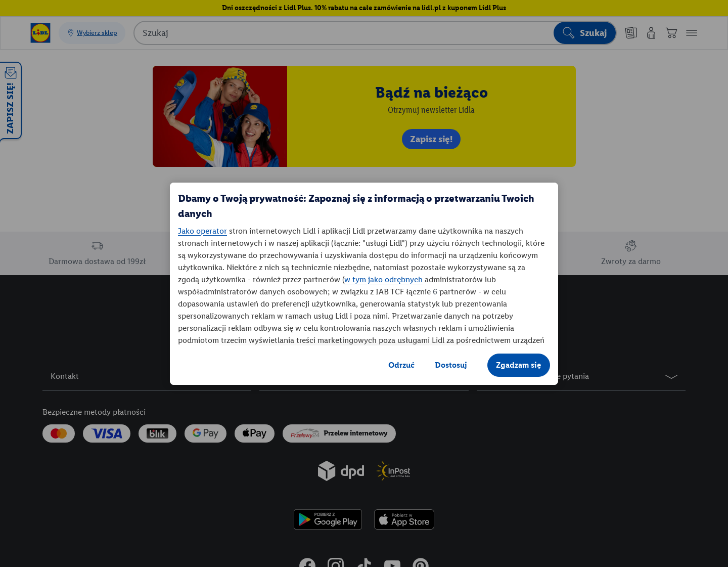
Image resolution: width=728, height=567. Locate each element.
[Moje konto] (651, 33)
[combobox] (375, 33)
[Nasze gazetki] (631, 33)
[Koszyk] (671, 33)
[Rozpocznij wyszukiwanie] (585, 33)
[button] (692, 33)
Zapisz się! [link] (431, 139)
